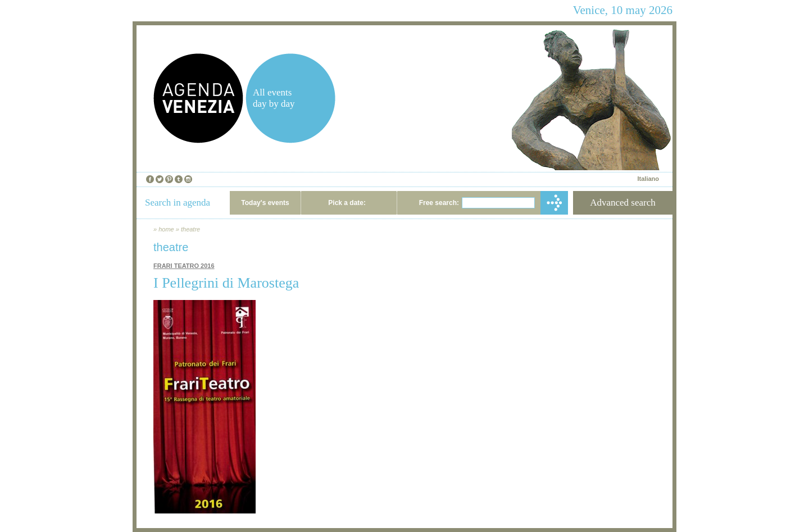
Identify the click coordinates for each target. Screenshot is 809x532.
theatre (190, 229)
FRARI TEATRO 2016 (184, 266)
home (166, 229)
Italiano (648, 179)
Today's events (265, 203)
